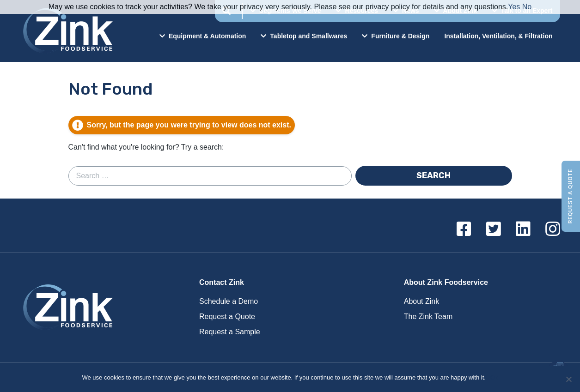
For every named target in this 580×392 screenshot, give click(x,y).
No (527, 7)
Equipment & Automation (203, 36)
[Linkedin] (523, 229)
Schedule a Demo (229, 301)
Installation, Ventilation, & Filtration (498, 36)
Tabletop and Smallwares (304, 36)
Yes (514, 7)
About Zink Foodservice (446, 282)
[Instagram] (553, 229)
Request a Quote (570, 196)
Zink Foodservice (67, 31)
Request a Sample (230, 332)
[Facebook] (464, 229)
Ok (494, 377)
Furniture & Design (396, 36)
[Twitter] (494, 229)
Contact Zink (222, 282)
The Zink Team (428, 317)
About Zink (421, 301)
